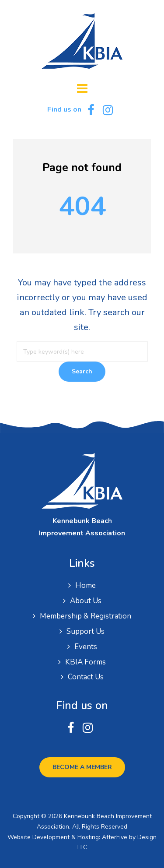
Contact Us (86, 677)
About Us (86, 601)
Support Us (85, 631)
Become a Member (82, 767)
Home (85, 585)
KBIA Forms (85, 662)
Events (86, 647)
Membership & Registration (85, 616)
